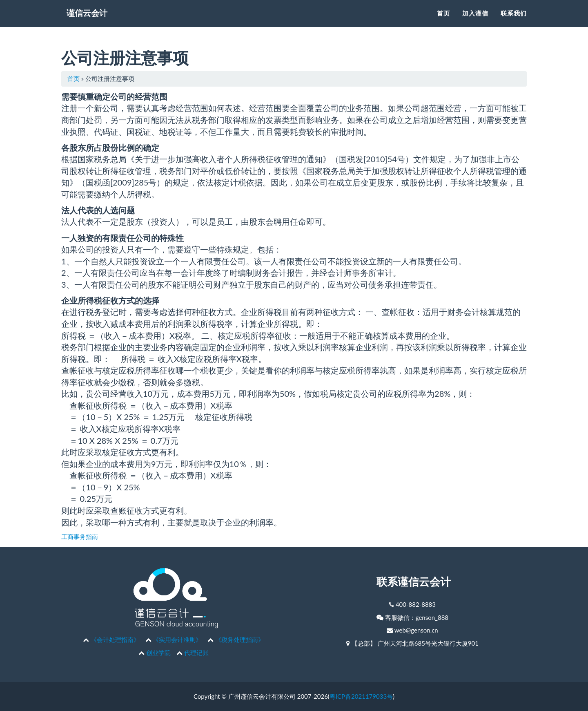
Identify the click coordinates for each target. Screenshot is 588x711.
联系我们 (514, 23)
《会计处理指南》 (115, 639)
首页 (443, 23)
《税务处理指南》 (240, 639)
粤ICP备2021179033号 (361, 696)
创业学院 (158, 653)
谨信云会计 (92, 24)
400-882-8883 (416, 604)
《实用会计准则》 (177, 639)
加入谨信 (475, 23)
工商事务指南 (80, 537)
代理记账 (196, 653)
